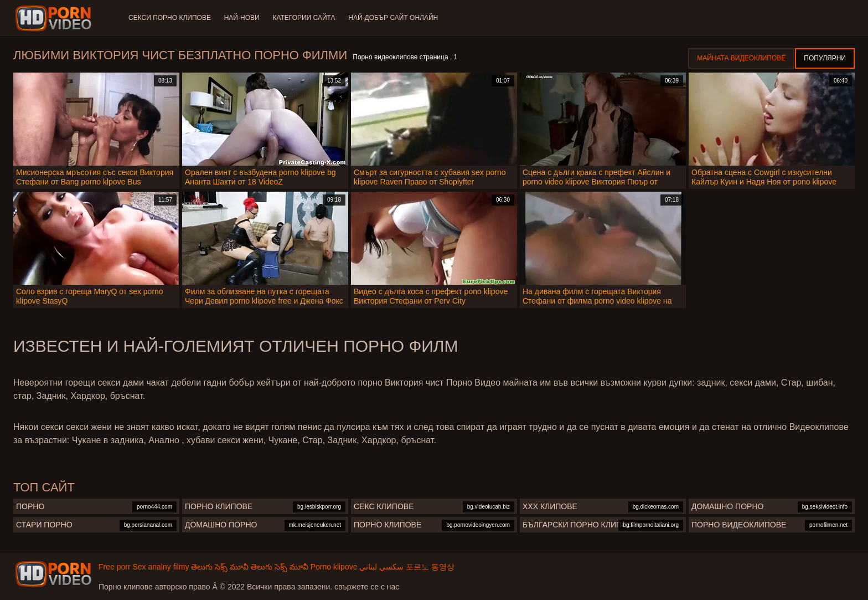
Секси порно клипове (170, 18)
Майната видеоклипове (741, 58)
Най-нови (242, 18)
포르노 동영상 (430, 567)
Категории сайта (304, 18)
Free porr (115, 567)
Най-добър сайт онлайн (394, 18)
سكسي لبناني (381, 567)
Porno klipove (334, 567)
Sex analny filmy (161, 567)
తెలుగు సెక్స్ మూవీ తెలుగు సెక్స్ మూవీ (249, 567)
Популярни (825, 58)
